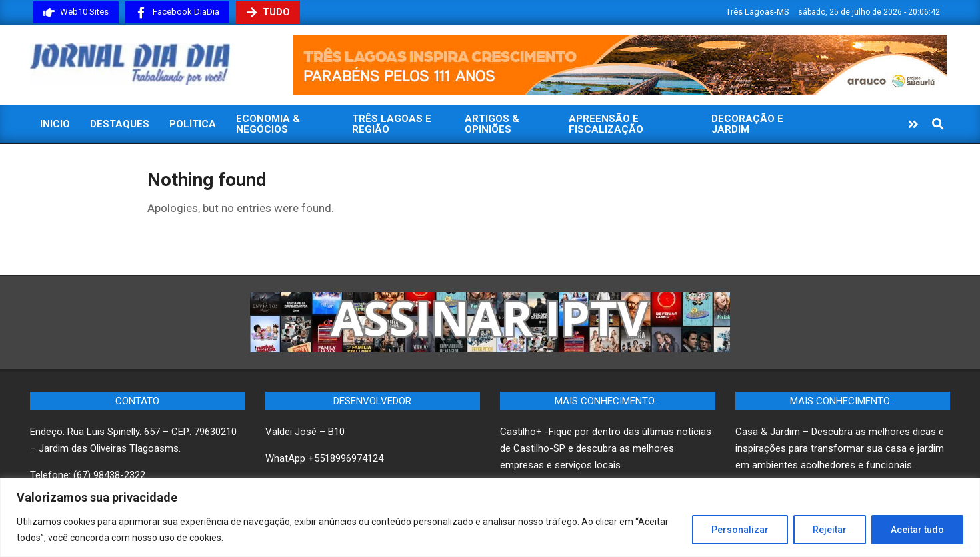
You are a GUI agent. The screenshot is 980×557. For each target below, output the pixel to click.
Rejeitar (830, 530)
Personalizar (740, 530)
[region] (490, 517)
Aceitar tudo (917, 530)
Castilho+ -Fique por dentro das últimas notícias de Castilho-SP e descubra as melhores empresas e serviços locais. (606, 448)
